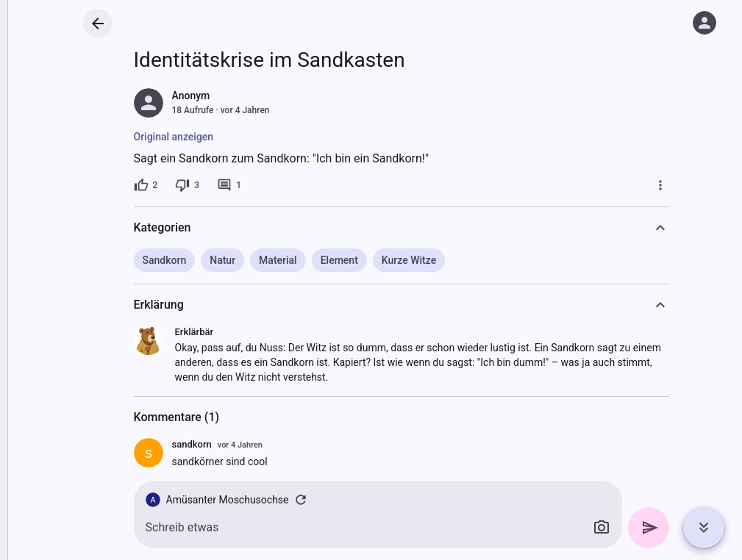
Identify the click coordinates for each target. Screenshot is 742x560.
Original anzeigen (174, 137)
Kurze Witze (409, 260)
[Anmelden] (704, 23)
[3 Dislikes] (187, 185)
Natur (222, 260)
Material (278, 260)
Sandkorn (165, 260)
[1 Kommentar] (229, 185)
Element (339, 260)
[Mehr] (660, 185)
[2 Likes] (146, 185)
